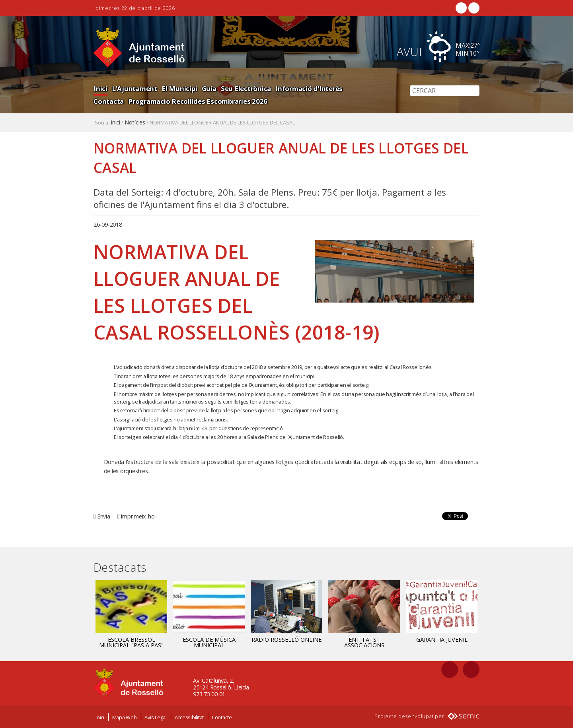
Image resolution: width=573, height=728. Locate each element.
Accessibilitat (189, 717)
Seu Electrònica (244, 88)
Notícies (135, 122)
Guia (208, 88)
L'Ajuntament (134, 88)
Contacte (222, 717)
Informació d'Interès (307, 88)
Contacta (359, 88)
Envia (104, 516)
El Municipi (178, 88)
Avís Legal (156, 717)
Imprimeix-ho (137, 516)
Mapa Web (125, 717)
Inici (100, 88)
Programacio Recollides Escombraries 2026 (163, 101)
